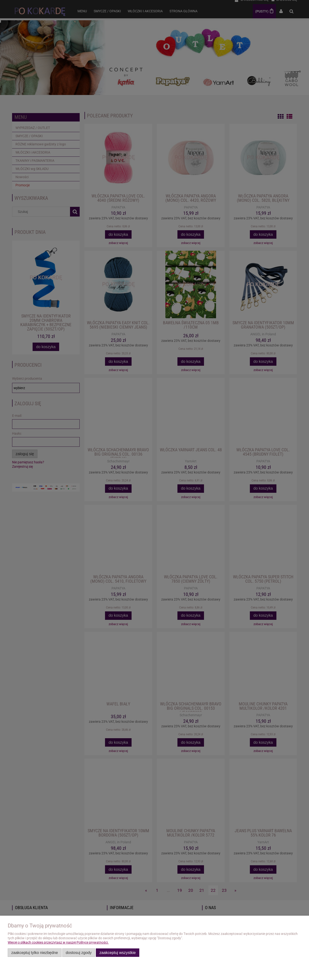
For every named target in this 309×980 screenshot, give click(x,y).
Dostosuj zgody (79, 953)
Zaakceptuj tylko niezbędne (35, 953)
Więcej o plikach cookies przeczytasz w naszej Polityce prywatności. (58, 942)
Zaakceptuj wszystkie (118, 953)
